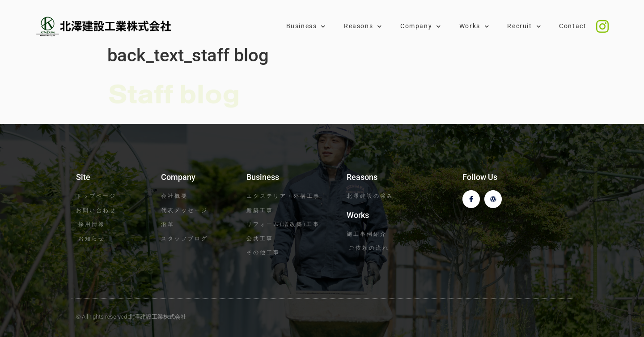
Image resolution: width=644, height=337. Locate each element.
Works (475, 26)
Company (421, 26)
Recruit (524, 26)
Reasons (363, 26)
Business (306, 26)
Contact (573, 26)
